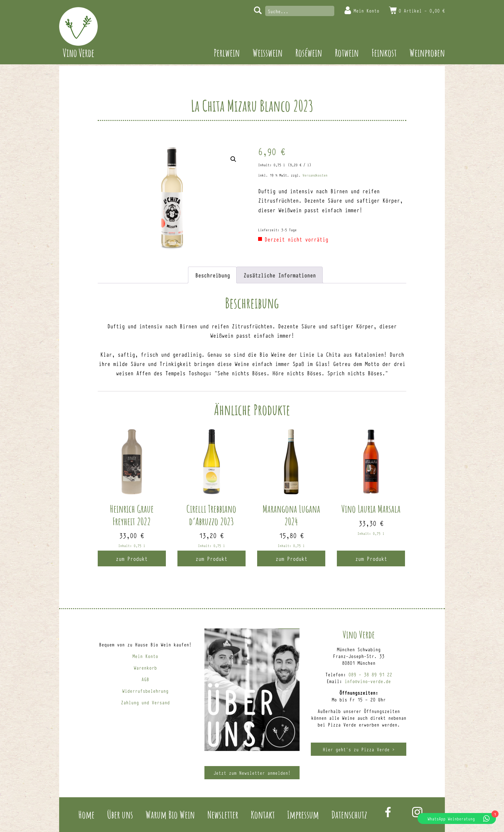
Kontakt (263, 814)
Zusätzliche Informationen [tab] (279, 275)
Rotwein (347, 53)
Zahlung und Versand (145, 702)
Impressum (303, 814)
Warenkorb (145, 667)
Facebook (388, 812)
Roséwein (309, 53)
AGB (145, 679)
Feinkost (384, 53)
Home (86, 814)
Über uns (120, 814)
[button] (233, 159)
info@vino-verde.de (368, 681)
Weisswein (268, 53)
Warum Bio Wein (170, 814)
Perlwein (227, 53)
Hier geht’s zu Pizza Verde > (359, 749)
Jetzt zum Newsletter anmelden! (252, 773)
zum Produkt (132, 558)
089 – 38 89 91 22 (370, 674)
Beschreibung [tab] (212, 275)
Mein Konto (366, 10)
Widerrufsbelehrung (145, 691)
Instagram (417, 812)
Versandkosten (315, 175)
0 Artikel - (422, 10)
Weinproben (427, 53)
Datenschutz (349, 814)
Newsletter (223, 814)
